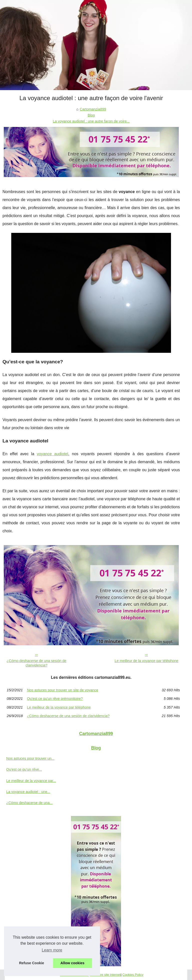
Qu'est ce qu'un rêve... (24, 769)
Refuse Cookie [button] (31, 963)
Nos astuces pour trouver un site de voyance (63, 690)
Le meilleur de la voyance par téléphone (146, 661)
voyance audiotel (52, 454)
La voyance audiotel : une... (28, 792)
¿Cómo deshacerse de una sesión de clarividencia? (36, 663)
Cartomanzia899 (93, 109)
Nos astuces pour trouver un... (30, 758)
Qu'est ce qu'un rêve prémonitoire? (55, 699)
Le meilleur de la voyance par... (31, 781)
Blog (91, 115)
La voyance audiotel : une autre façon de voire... (91, 121)
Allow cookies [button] (72, 963)
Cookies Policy (133, 975)
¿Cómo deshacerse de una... (29, 803)
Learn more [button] (52, 950)
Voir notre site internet (105, 975)
